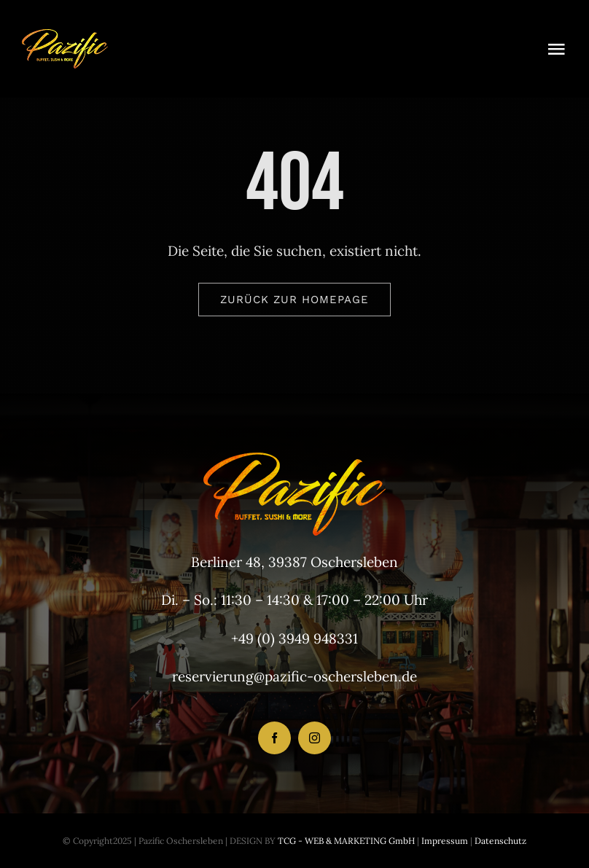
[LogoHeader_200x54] (65, 36)
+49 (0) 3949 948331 (294, 638)
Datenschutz (500, 841)
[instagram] (315, 738)
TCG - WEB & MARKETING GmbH (345, 841)
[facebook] (274, 738)
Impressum (444, 841)
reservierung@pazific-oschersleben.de (294, 676)
